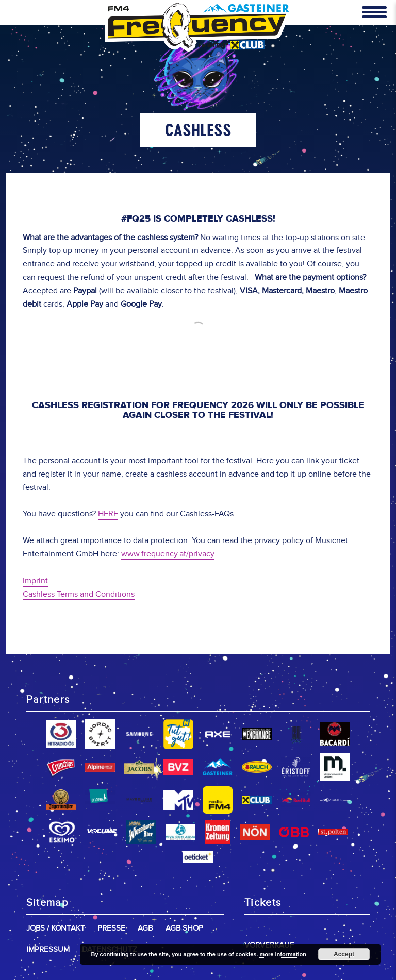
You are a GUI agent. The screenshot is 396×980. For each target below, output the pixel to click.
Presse (111, 928)
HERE (108, 514)
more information (283, 954)
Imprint (35, 581)
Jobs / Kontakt (56, 928)
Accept (344, 954)
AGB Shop (184, 928)
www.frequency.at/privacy (168, 554)
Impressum (48, 949)
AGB (145, 928)
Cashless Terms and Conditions (79, 594)
